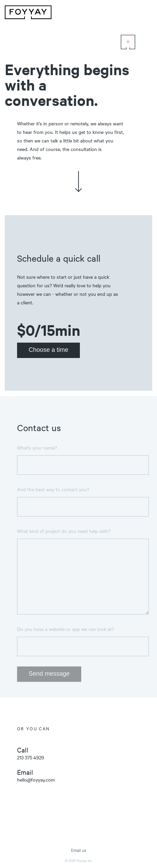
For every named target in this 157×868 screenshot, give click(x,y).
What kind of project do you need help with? (64, 531)
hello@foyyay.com (36, 780)
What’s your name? (37, 447)
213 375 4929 (31, 757)
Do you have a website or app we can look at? (66, 629)
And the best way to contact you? (53, 489)
